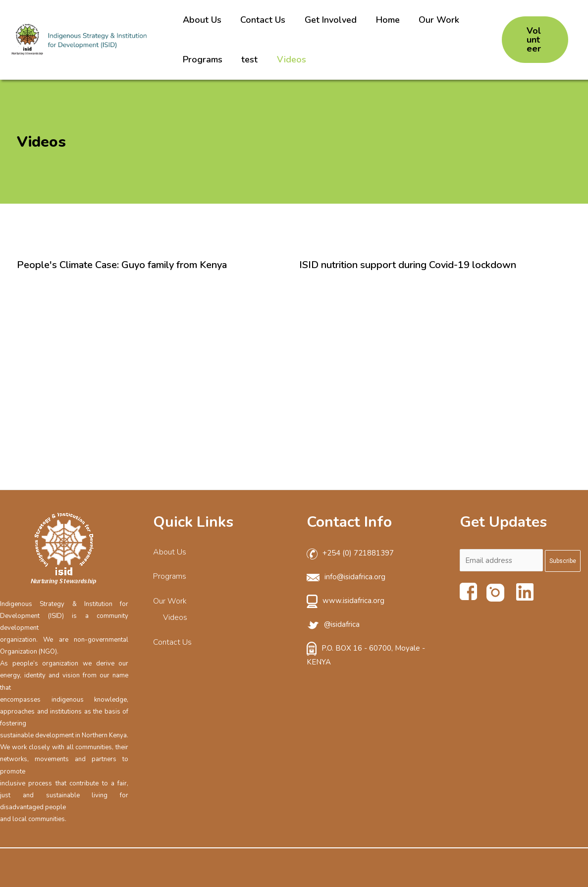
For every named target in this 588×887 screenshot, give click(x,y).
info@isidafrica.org (355, 577)
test (250, 59)
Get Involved (330, 20)
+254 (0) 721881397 (358, 553)
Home (385, 20)
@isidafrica (342, 624)
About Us (204, 20)
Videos (291, 59)
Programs (204, 59)
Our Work (435, 20)
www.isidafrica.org (353, 601)
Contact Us (263, 20)
